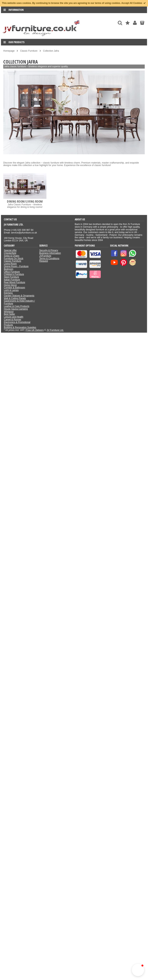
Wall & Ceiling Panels (15, 298)
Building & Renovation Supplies (20, 327)
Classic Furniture (13, 261)
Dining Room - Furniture (16, 266)
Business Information (50, 253)
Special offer (10, 250)
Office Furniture (12, 272)
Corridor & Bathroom (14, 288)
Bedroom (9, 269)
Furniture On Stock (14, 258)
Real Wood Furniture (15, 282)
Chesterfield (10, 253)
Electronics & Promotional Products (17, 324)
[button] (138, 970)
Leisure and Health (14, 317)
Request (44, 261)
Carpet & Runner (13, 320)
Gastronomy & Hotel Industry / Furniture (19, 302)
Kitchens (8, 293)
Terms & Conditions (49, 258)
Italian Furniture (12, 280)
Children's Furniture (14, 274)
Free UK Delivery (35, 330)
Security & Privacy (49, 250)
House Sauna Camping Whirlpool (16, 310)
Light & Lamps (11, 290)
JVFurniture (45, 256)
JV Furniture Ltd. (55, 330)
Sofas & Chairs (12, 256)
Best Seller (9, 314)
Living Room (10, 264)
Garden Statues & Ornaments (19, 296)
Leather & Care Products (17, 306)
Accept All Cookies (134, 3)
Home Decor (10, 285)
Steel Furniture (11, 277)
